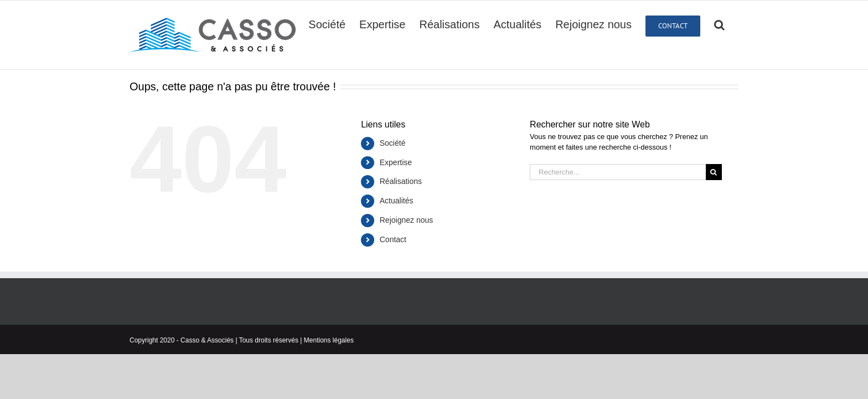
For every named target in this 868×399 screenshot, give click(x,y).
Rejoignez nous (407, 220)
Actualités (397, 201)
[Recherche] (733, 24)
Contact (393, 239)
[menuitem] (334, 24)
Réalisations (401, 181)
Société (393, 143)
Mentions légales (329, 340)
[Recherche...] (618, 172)
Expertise (396, 162)
